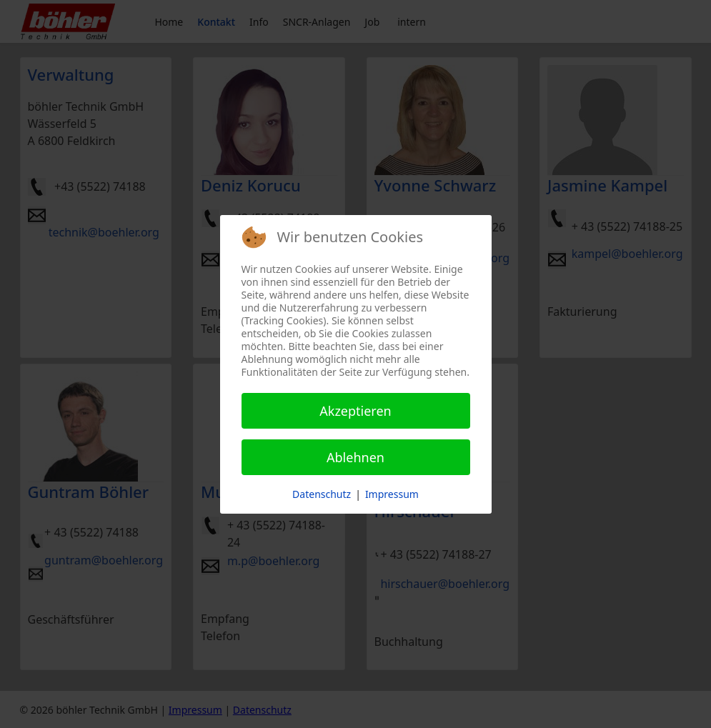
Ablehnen (355, 457)
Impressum (392, 494)
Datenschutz (322, 494)
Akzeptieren (355, 411)
